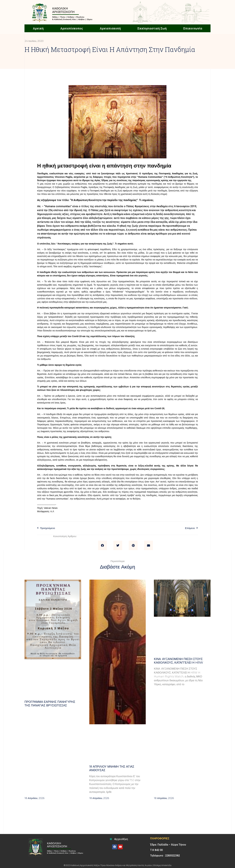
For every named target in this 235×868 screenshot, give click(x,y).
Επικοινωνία (193, 28)
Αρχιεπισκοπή (110, 28)
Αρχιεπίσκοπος (72, 28)
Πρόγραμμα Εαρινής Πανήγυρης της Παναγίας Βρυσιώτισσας (50, 704)
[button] (102, 545)
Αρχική (38, 28)
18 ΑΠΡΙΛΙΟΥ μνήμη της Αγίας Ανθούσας (112, 768)
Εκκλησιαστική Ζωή (152, 28)
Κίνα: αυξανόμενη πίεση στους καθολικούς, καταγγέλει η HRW (178, 661)
